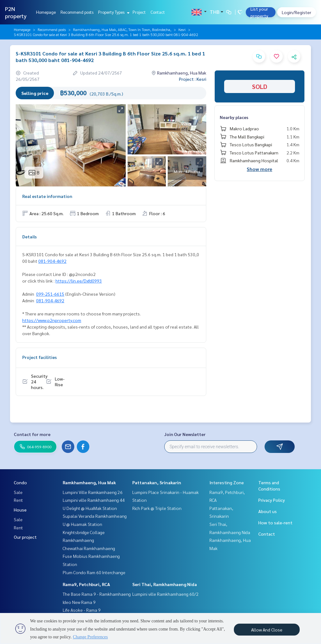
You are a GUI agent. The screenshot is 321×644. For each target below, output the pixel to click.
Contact (158, 12)
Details (29, 236)
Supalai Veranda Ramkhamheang (95, 516)
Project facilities (39, 357)
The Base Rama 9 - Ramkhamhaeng (97, 594)
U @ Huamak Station (82, 524)
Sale (18, 492)
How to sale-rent (275, 522)
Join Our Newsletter (185, 434)
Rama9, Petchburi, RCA (86, 584)
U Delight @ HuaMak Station (90, 508)
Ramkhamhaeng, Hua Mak (89, 482)
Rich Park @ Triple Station (157, 508)
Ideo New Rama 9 (79, 602)
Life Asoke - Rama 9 (82, 610)
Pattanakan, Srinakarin (157, 482)
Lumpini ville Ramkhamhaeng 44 (94, 500)
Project (139, 12)
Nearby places (234, 117)
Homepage (46, 12)
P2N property (16, 12)
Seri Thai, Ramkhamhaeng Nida (165, 584)
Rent (18, 500)
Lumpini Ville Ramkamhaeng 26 (93, 492)
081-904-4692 (52, 261)
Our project (25, 537)
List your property (259, 12)
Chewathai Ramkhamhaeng (89, 548)
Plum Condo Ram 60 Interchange (94, 572)
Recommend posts (77, 12)
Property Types (113, 12)
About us (268, 511)
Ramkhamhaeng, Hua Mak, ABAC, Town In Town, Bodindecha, (122, 29)
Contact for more (32, 434)
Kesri (182, 29)
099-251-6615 (50, 294)
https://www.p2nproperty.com (52, 320)
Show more (259, 169)
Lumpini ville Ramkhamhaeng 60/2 (166, 594)
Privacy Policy (272, 500)
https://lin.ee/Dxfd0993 (79, 281)
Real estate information (47, 196)
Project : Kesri (193, 79)
